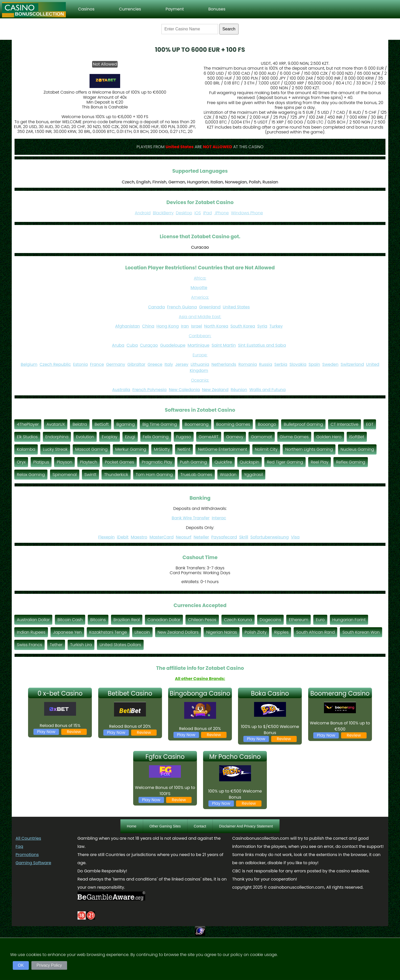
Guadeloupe (173, 345)
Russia (265, 364)
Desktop (184, 213)
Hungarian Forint (349, 620)
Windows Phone (247, 213)
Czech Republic (55, 364)
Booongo (267, 424)
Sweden (330, 364)
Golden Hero (329, 437)
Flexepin (107, 537)
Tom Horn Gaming (154, 475)
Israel (197, 326)
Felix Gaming (156, 437)
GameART (209, 437)
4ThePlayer (28, 424)
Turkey (276, 326)
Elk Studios (27, 437)
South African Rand (315, 632)
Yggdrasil (254, 475)
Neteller (201, 537)
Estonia (80, 364)
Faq (19, 846)
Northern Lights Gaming (309, 449)
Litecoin (142, 632)
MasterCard (162, 537)
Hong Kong (168, 326)
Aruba (118, 345)
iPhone (221, 213)
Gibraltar (136, 364)
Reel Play (320, 462)
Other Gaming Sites (165, 826)
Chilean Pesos (202, 620)
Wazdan (228, 475)
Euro (320, 620)
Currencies (130, 9)
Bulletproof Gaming (303, 424)
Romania (247, 364)
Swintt (90, 475)
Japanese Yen (67, 632)
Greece (155, 364)
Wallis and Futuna (267, 390)
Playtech (89, 462)
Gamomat (262, 437)
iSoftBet (357, 437)
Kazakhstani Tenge (108, 632)
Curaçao (149, 345)
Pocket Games (120, 462)
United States (236, 307)
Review (74, 732)
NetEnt (184, 449)
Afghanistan (127, 326)
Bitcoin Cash (70, 620)
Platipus (41, 462)
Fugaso (184, 437)
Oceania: (200, 380)
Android (143, 213)
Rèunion (239, 390)
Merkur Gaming (131, 449)
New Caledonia (184, 390)
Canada (156, 307)
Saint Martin (224, 345)
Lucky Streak (55, 449)
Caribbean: (200, 336)
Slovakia (298, 364)
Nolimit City (266, 449)
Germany (116, 364)
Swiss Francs (29, 645)
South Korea (243, 326)
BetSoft (102, 424)
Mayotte (199, 288)
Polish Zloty (256, 632)
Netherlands (224, 364)
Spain (314, 364)
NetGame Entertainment (223, 449)
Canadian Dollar (164, 620)
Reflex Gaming (351, 462)
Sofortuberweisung (270, 537)
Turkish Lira (81, 645)
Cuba (132, 345)
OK (21, 965)
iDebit (123, 537)
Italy (169, 364)
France (97, 364)
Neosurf (184, 537)
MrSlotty (162, 449)
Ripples (281, 632)
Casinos (86, 9)
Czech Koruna (238, 620)
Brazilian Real (127, 620)
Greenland (210, 307)
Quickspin (250, 462)
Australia (121, 390)
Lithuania (200, 364)
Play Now (46, 732)
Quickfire (223, 462)
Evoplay (110, 437)
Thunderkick (116, 475)
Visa (295, 537)
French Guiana (182, 307)
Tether (56, 645)
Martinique (198, 345)
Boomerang (197, 424)
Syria (262, 326)
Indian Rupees (31, 632)
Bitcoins (98, 620)
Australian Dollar (33, 620)
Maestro (139, 537)
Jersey (182, 364)
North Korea (216, 326)
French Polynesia (149, 390)
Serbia (281, 364)
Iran (185, 326)
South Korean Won (361, 632)
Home (132, 826)
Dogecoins (270, 620)
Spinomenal (65, 475)
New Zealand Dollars (178, 632)
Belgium (29, 364)
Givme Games (294, 437)
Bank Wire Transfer (191, 518)
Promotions (27, 855)
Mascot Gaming (91, 449)
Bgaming (126, 424)
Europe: (200, 355)
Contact (200, 826)
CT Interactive (345, 424)
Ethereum (298, 620)
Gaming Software (33, 863)
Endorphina (57, 437)
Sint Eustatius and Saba (262, 345)
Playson (64, 462)
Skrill (243, 537)
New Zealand (215, 390)
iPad (207, 213)
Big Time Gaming (160, 424)
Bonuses (217, 9)
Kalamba (26, 449)
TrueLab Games (196, 475)
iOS (198, 213)
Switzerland (352, 364)
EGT (370, 424)
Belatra (80, 424)
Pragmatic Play (157, 462)
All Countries (28, 838)
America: (200, 297)
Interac (219, 518)
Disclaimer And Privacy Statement (246, 826)
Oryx (21, 462)
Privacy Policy (49, 965)
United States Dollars (120, 645)
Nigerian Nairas (221, 632)
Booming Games (233, 424)
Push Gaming (193, 462)
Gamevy (235, 437)
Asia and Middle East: (200, 317)
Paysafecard (224, 537)
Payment (175, 9)
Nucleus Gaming (357, 449)
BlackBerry (163, 213)
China (148, 326)
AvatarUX (56, 424)
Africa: (200, 278)
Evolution (85, 437)
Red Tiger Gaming (285, 462)
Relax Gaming (31, 475)
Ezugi (130, 437)
